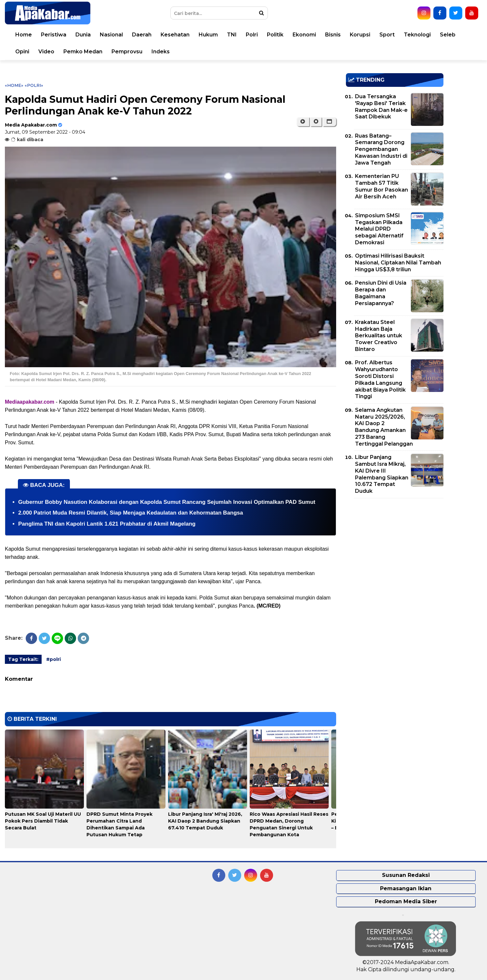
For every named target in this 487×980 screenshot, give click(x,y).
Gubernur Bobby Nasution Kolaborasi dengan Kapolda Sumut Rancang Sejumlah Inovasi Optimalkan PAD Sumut (167, 502)
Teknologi (417, 35)
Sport (387, 35)
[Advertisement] (395, 549)
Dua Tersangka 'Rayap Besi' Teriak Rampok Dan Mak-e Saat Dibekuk (381, 107)
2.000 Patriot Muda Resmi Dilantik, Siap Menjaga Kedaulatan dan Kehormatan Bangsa (131, 513)
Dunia (83, 35)
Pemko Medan (83, 52)
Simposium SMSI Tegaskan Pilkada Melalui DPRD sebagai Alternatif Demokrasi (379, 229)
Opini (22, 52)
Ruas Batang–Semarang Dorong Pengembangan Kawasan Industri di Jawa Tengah (381, 149)
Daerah (142, 35)
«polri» (34, 85)
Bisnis (333, 35)
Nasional (111, 35)
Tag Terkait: (23, 659)
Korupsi (360, 35)
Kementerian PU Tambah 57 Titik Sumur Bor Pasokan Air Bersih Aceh (382, 186)
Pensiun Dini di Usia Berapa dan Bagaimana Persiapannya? (381, 293)
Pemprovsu (127, 52)
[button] (329, 122)
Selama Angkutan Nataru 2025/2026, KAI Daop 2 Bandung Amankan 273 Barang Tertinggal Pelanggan (384, 427)
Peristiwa (54, 35)
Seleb (448, 35)
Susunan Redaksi (406, 875)
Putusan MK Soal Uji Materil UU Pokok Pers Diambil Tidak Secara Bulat (43, 821)
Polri (252, 35)
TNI (232, 35)
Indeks (161, 52)
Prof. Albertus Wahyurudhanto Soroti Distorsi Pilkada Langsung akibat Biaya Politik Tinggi (380, 379)
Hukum (208, 35)
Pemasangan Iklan (406, 888)
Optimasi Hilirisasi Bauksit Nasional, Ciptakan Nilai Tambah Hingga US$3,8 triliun (398, 263)
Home (24, 35)
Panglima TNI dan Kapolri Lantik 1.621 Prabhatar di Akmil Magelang (107, 524)
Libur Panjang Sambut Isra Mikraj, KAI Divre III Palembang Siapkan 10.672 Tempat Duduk (382, 474)
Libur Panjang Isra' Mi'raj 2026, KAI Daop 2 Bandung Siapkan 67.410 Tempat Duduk (205, 821)
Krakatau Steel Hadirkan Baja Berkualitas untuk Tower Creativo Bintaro (379, 336)
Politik (275, 35)
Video (46, 52)
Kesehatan (175, 35)
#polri (53, 659)
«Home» (14, 85)
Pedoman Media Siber (406, 901)
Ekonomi (304, 35)
